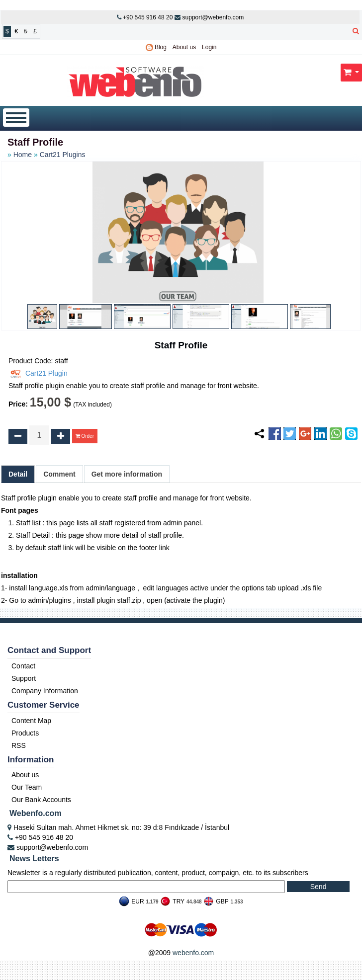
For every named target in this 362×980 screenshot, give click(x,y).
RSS (19, 745)
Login (209, 47)
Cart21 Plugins (63, 155)
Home (23, 155)
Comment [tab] (59, 474)
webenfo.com (193, 953)
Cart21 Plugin (38, 373)
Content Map (31, 721)
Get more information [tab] (127, 474)
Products (25, 733)
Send (318, 887)
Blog (156, 47)
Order (85, 436)
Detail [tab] (18, 474)
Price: (18, 404)
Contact (23, 666)
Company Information (45, 691)
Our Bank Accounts (41, 800)
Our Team (27, 787)
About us (184, 47)
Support (24, 678)
